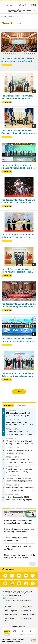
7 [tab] (15, 53)
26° (24, 5)
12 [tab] (25, 53)
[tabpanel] (19, 42)
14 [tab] (29, 53)
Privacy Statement (29, 615)
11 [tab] (23, 53)
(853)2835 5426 (25, 601)
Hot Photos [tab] (22, 405)
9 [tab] (19, 53)
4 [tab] (9, 53)
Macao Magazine (11, 611)
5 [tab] (11, 53)
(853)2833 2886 (10, 601)
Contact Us (27, 611)
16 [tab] (32, 53)
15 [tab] (31, 53)
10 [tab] (21, 53)
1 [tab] (4, 53)
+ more (32, 564)
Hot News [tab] (8, 405)
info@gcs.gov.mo (11, 598)
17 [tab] (34, 53)
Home (4, 17)
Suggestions (27, 607)
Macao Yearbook (11, 615)
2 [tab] (6, 53)
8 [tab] (17, 53)
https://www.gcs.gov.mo (13, 595)
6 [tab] (13, 53)
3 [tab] (7, 53)
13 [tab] (27, 53)
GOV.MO (8, 607)
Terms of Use (28, 619)
